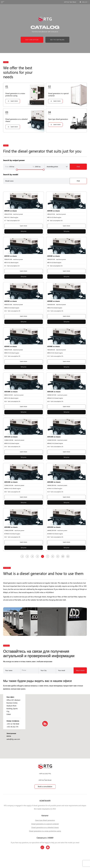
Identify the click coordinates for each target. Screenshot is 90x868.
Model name (9, 181)
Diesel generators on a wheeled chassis (45, 827)
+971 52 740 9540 (70, 2)
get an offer (32, 40)
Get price (24, 231)
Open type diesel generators (45, 820)
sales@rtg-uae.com (13, 739)
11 (68, 556)
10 (63, 556)
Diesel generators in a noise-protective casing (45, 831)
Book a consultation (45, 787)
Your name (9, 670)
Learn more (24, 226)
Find (78, 167)
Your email (62, 670)
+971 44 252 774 (12, 727)
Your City (44, 670)
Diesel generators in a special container (45, 824)
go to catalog (57, 40)
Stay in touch (80, 670)
